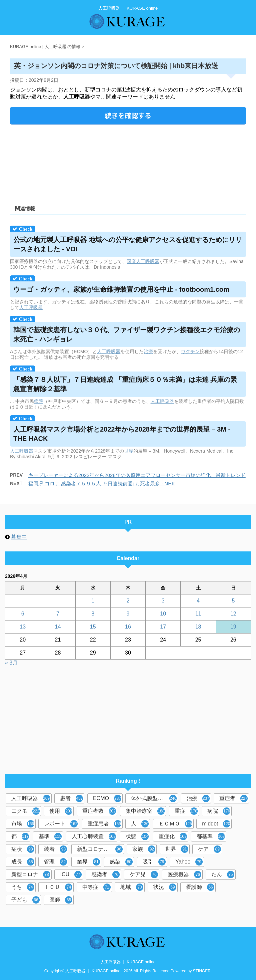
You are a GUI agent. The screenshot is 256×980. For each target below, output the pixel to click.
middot (216, 824)
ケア (209, 849)
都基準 (211, 836)
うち (23, 887)
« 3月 (11, 663)
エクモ (25, 811)
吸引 (154, 862)
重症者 (233, 798)
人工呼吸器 (148, 261)
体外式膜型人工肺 (154, 798)
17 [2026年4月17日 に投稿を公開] (163, 627)
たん (223, 875)
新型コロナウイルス (100, 849)
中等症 (96, 887)
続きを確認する (128, 115)
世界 (129, 451)
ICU (71, 875)
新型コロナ (31, 875)
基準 (50, 836)
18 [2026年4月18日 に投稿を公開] (198, 627)
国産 (131, 261)
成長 (23, 862)
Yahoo (189, 862)
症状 (23, 849)
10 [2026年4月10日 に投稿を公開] (163, 614)
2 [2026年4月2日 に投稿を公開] (128, 601)
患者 (71, 798)
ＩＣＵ (58, 887)
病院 (39, 401)
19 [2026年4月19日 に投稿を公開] (233, 627)
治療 (148, 351)
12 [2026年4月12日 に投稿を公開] (233, 614)
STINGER (202, 971)
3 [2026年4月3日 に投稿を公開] (163, 601)
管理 (55, 862)
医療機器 (184, 875)
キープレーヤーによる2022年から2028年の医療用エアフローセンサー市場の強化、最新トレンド (137, 475)
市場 (23, 824)
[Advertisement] (128, 162)
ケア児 (144, 875)
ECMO (107, 798)
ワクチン (190, 351)
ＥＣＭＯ (175, 824)
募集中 (19, 537)
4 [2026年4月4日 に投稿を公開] (198, 601)
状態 (137, 836)
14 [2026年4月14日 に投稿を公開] (58, 627)
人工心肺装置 (94, 836)
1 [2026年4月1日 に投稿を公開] (93, 601)
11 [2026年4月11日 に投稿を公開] (198, 614)
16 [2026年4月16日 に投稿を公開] (128, 627)
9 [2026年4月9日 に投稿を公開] (128, 614)
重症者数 (99, 811)
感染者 (105, 875)
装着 (55, 849)
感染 (121, 862)
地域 (132, 887)
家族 (144, 849)
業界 (88, 862)
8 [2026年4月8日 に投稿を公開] (93, 614)
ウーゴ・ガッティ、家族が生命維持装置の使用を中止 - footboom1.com (121, 289)
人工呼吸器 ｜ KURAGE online (128, 962)
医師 (61, 900)
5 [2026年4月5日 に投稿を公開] (233, 601)
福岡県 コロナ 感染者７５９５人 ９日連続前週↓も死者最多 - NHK (102, 483)
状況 (165, 887)
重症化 (173, 836)
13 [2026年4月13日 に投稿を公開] (23, 627)
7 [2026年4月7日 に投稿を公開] (58, 614)
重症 (186, 811)
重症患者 (104, 824)
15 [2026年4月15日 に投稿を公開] (93, 627)
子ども (25, 900)
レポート (61, 824)
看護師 (200, 887)
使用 (61, 811)
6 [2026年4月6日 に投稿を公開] (23, 614)
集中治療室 (145, 811)
